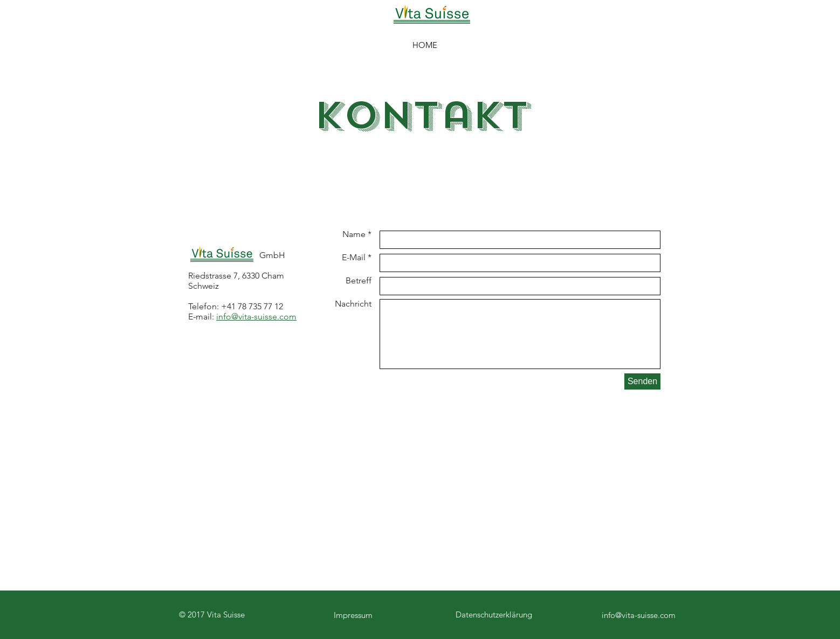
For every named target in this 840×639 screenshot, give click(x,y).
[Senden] (642, 381)
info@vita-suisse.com (256, 317)
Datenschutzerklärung (494, 614)
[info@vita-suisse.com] (638, 615)
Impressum (353, 615)
